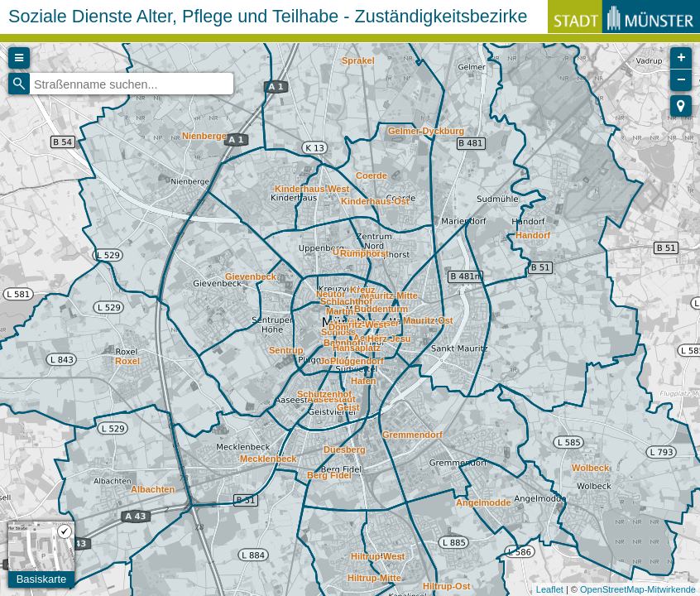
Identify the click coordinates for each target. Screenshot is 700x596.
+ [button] (681, 58)
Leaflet (550, 589)
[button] (681, 106)
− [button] (681, 80)
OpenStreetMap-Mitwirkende (638, 589)
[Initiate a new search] (19, 84)
